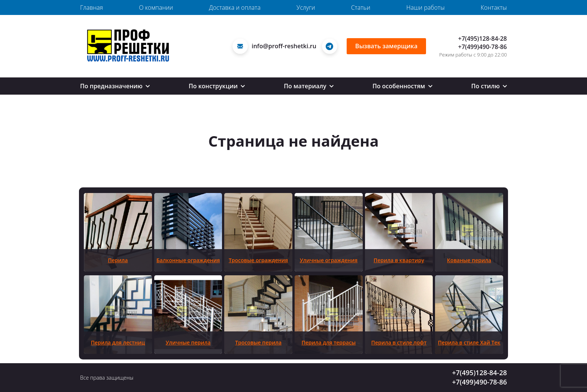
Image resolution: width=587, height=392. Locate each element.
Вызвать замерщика (386, 46)
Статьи (361, 7)
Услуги (306, 7)
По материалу (309, 86)
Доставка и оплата (235, 7)
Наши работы (425, 7)
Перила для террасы (329, 342)
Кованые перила (469, 260)
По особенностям (402, 86)
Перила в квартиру (399, 260)
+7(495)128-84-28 (483, 39)
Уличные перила (188, 342)
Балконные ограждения (188, 260)
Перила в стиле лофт (399, 342)
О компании (156, 7)
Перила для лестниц (118, 342)
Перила (118, 260)
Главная (92, 7)
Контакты (494, 7)
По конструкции (217, 86)
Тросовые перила (258, 342)
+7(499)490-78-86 (483, 47)
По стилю (489, 86)
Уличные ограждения (329, 260)
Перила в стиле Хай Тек (469, 342)
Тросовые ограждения (258, 260)
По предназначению (115, 86)
